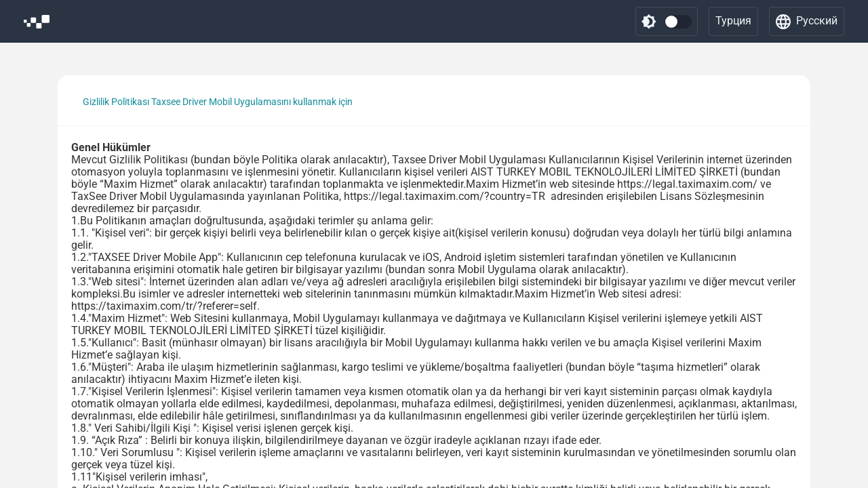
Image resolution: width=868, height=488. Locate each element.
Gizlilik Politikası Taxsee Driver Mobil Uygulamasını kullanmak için (218, 102)
